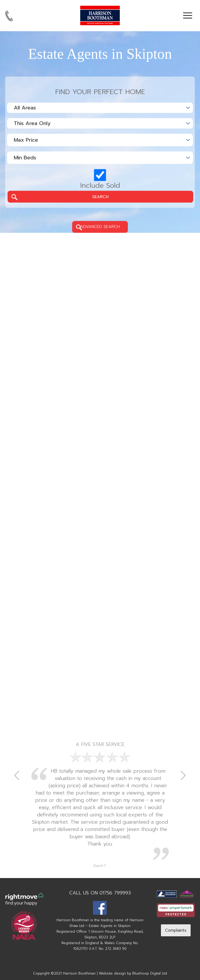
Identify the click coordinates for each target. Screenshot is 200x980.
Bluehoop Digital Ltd (150, 973)
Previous (17, 775)
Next (183, 775)
